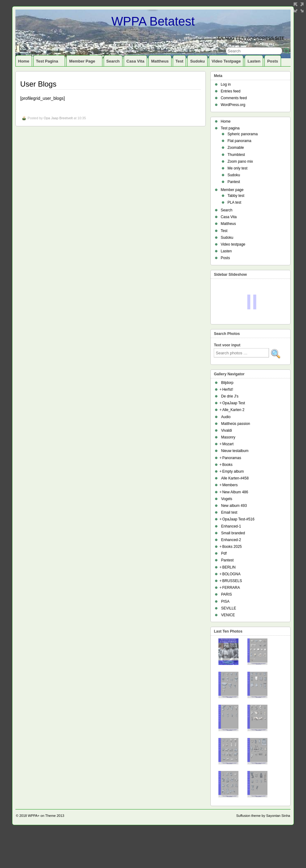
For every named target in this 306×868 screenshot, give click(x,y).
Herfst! (227, 426)
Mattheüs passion (236, 460)
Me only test (237, 168)
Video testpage (226, 61)
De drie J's (230, 433)
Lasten (254, 61)
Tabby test (236, 196)
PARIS (227, 631)
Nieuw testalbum (235, 487)
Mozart (228, 481)
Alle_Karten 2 (233, 446)
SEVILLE (229, 645)
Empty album (233, 508)
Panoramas (232, 495)
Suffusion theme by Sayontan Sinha (263, 852)
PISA (225, 638)
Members (230, 522)
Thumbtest (236, 155)
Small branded (233, 570)
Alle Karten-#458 (235, 515)
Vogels (227, 536)
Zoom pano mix (240, 161)
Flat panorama (239, 141)
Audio (226, 454)
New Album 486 (235, 529)
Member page (85, 63)
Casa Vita (135, 61)
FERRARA (231, 624)
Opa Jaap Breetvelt (58, 118)
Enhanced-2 (231, 577)
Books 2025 (232, 583)
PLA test (234, 202)
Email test (229, 549)
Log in (226, 84)
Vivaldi (227, 467)
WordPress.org (233, 105)
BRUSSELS (232, 617)
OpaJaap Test (234, 440)
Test (180, 61)
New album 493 (234, 542)
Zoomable (236, 148)
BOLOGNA (231, 611)
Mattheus (160, 61)
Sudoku (197, 61)
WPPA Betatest (153, 21)
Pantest (234, 182)
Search (113, 61)
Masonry (228, 474)
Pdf (224, 590)
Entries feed (230, 91)
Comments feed (234, 98)
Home (24, 61)
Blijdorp (227, 419)
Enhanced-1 (231, 563)
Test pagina (50, 63)
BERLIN (229, 604)
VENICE (228, 652)
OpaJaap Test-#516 (238, 556)
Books (227, 501)
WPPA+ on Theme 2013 (46, 852)
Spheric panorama (242, 134)
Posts (273, 61)
